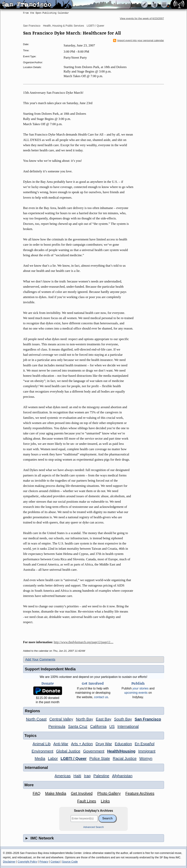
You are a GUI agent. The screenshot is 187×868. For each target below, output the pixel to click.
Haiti (77, 776)
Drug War (104, 744)
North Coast (36, 719)
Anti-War (61, 744)
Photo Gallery (109, 793)
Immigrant (147, 751)
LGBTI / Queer (95, 26)
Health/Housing (121, 751)
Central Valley (61, 719)
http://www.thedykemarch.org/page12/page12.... (83, 642)
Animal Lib (42, 744)
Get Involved (82, 793)
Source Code (70, 862)
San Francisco (32, 26)
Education (123, 744)
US (112, 726)
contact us (101, 697)
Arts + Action (82, 744)
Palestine (101, 776)
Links (105, 801)
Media (40, 758)
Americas (63, 776)
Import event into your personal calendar (139, 40)
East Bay (104, 719)
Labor (53, 758)
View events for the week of (142, 18)
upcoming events (136, 693)
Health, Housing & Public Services (63, 26)
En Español (145, 744)
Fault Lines (87, 801)
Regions (33, 711)
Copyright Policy (27, 862)
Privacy (44, 862)
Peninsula (57, 726)
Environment (42, 751)
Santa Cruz (78, 726)
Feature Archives (140, 793)
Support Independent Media (50, 669)
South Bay (123, 719)
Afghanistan (122, 776)
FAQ (36, 793)
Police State (100, 758)
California (98, 726)
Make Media (56, 793)
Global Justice (68, 751)
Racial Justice (125, 758)
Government (94, 751)
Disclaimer (9, 862)
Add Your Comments (40, 659)
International (128, 726)
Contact (55, 862)
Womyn (146, 758)
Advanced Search (93, 827)
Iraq (87, 776)
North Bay (84, 719)
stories (141, 688)
